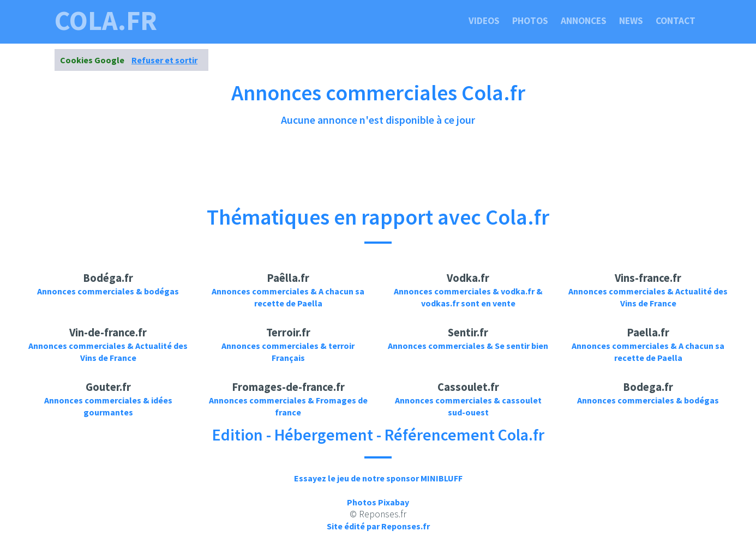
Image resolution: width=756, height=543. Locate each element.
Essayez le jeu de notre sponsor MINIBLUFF (378, 478)
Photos (530, 21)
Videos (484, 21)
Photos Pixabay (378, 502)
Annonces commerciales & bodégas (108, 291)
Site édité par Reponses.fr (378, 526)
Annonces (584, 21)
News (631, 21)
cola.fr (106, 21)
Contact (676, 21)
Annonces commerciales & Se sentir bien (468, 346)
